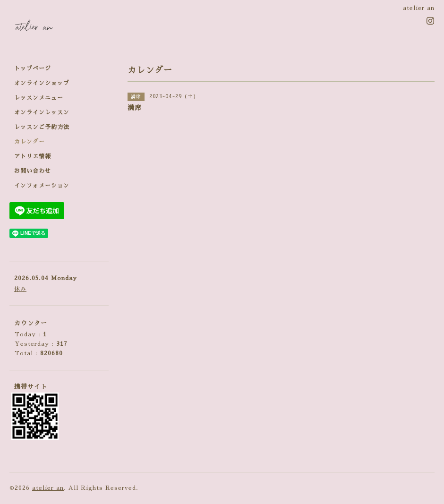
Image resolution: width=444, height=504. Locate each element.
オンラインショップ (42, 83)
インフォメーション (42, 186)
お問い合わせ (33, 171)
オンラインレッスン (42, 112)
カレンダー (30, 142)
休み (20, 289)
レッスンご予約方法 (42, 127)
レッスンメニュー (39, 98)
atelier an (48, 488)
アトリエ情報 (33, 156)
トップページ (33, 68)
